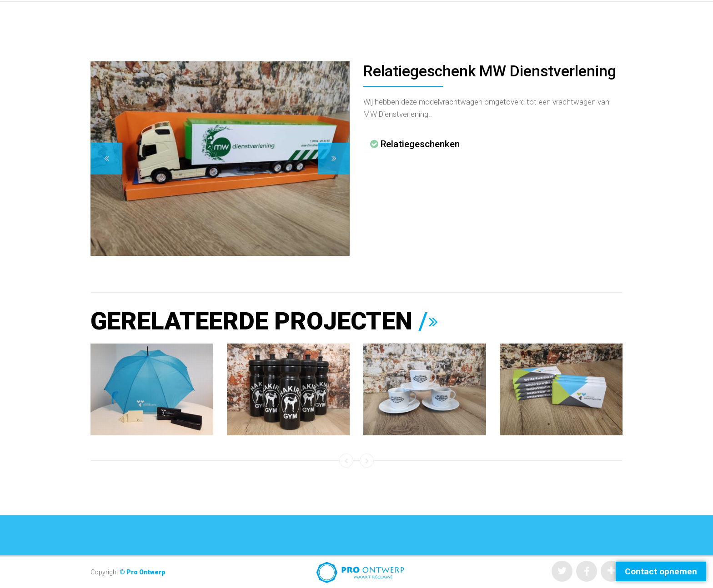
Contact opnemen (661, 571)
